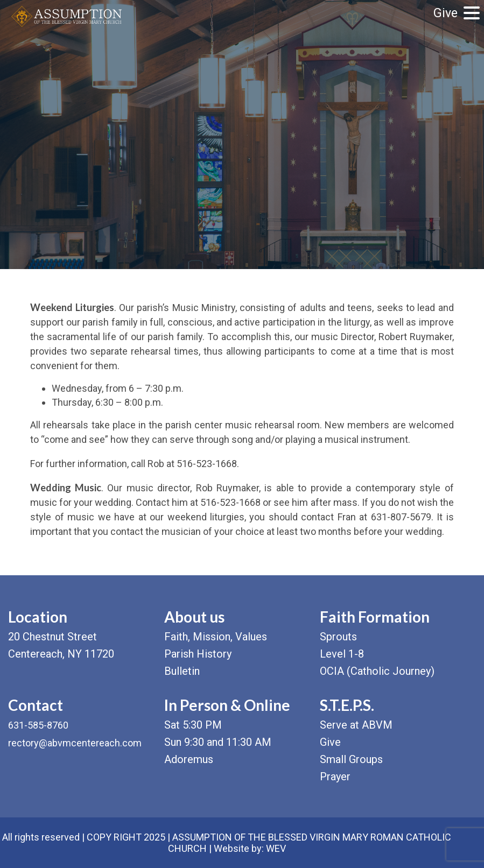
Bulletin (182, 671)
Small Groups (351, 759)
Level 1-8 (342, 654)
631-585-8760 (38, 725)
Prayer (335, 777)
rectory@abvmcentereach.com (75, 743)
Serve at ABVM (356, 725)
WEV (276, 848)
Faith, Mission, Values (216, 637)
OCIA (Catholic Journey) (377, 671)
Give (446, 13)
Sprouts (338, 637)
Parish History (198, 654)
